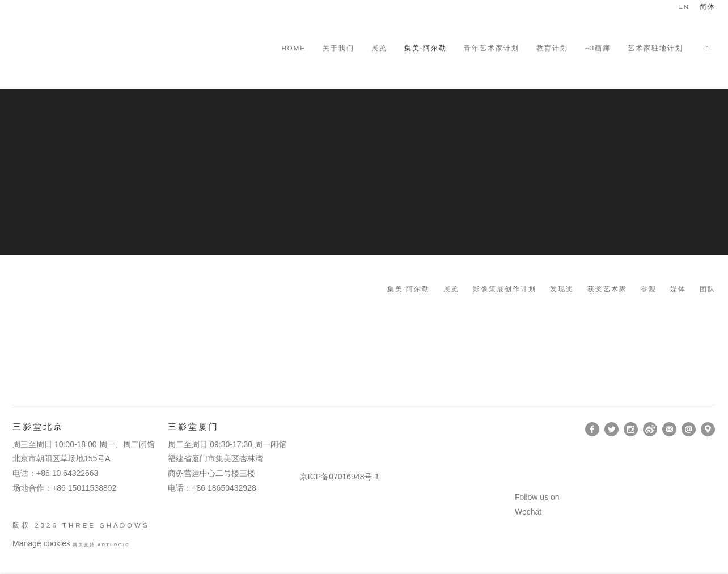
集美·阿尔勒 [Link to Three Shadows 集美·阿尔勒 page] (409, 289)
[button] (710, 48)
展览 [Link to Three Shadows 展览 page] (379, 48)
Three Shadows (92, 48)
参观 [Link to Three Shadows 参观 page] (649, 289)
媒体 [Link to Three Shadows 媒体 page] (678, 289)
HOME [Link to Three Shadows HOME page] (293, 48)
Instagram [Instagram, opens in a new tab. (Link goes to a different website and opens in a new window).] (631, 430)
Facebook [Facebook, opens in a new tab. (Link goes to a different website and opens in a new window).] (592, 430)
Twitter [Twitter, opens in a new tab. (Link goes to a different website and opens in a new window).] (611, 430)
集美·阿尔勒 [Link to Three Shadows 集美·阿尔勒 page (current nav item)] (426, 48)
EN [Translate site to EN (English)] (684, 7)
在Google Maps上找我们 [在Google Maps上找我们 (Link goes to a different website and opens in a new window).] (708, 429)
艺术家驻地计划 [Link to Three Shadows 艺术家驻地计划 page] (655, 48)
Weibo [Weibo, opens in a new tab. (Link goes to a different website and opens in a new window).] (650, 430)
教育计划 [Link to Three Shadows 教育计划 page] (552, 48)
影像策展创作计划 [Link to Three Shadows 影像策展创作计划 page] (505, 289)
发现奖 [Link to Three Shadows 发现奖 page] (562, 289)
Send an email (689, 429)
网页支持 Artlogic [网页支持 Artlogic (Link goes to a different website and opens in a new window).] (101, 545)
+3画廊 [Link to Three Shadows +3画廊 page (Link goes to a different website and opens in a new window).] (598, 48)
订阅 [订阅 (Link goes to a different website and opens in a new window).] (669, 429)
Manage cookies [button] (41, 543)
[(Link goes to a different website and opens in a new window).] (302, 429)
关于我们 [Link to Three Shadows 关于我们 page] (338, 48)
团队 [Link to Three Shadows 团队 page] (708, 289)
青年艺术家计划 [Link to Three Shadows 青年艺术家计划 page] (492, 48)
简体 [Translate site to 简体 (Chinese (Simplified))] (708, 7)
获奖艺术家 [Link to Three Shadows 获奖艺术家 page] (607, 289)
